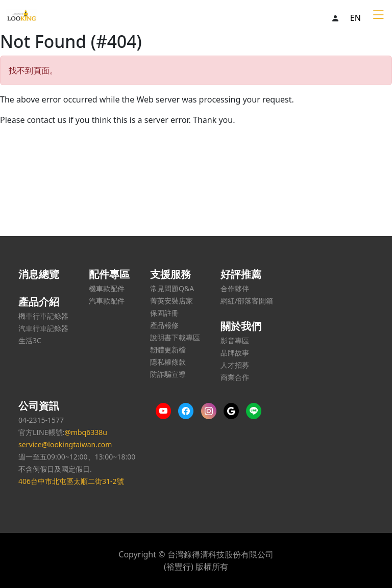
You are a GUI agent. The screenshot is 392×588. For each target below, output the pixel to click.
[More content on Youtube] (166, 411)
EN (356, 18)
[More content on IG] (211, 411)
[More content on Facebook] (188, 411)
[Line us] (256, 411)
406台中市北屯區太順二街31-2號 (71, 481)
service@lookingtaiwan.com (65, 444)
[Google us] (234, 411)
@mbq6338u (86, 432)
